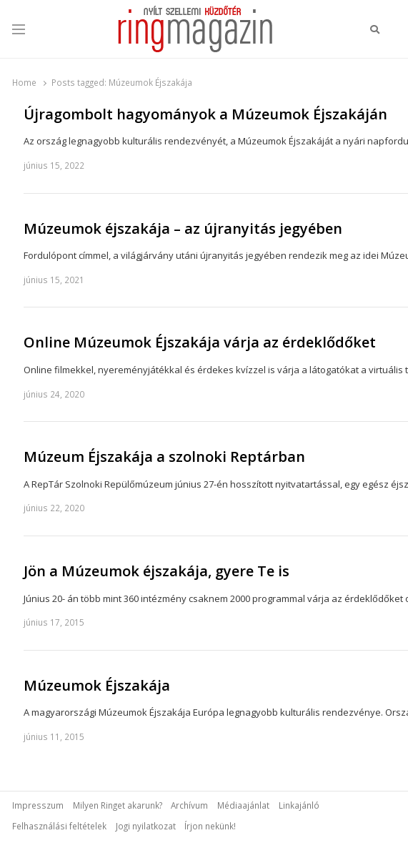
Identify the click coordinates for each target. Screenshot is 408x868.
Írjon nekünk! (210, 826)
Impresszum (38, 805)
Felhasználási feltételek (59, 826)
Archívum (189, 805)
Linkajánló (299, 805)
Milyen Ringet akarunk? (118, 805)
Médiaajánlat (243, 805)
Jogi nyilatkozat (146, 826)
